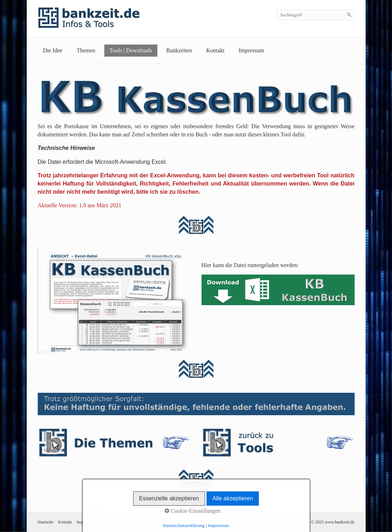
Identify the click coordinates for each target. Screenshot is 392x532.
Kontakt (215, 50)
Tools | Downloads (131, 50)
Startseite (46, 522)
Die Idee (53, 50)
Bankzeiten (179, 50)
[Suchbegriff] (315, 15)
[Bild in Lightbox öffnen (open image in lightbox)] (114, 301)
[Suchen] (349, 15)
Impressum (252, 50)
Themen (86, 50)
